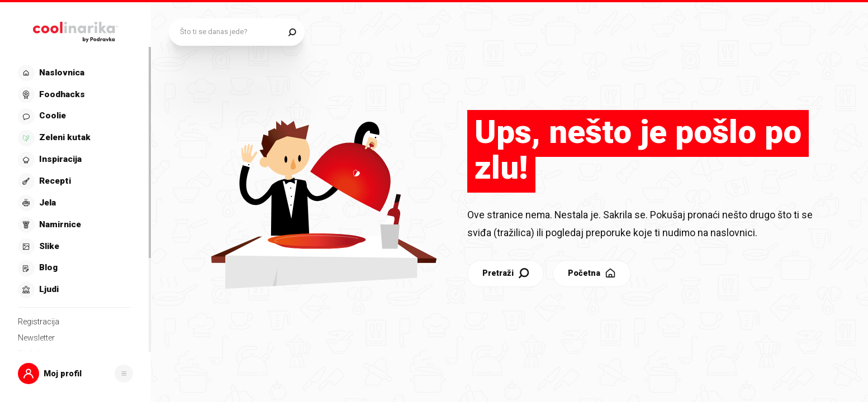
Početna (545, 255)
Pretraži (459, 255)
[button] (75, 373)
